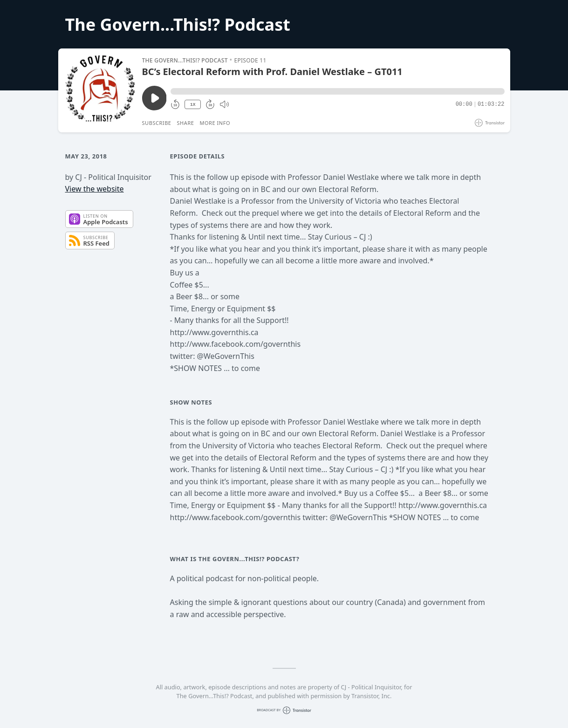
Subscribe (157, 123)
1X (193, 105)
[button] (337, 91)
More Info (215, 123)
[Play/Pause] (100, 90)
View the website (95, 189)
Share (186, 123)
